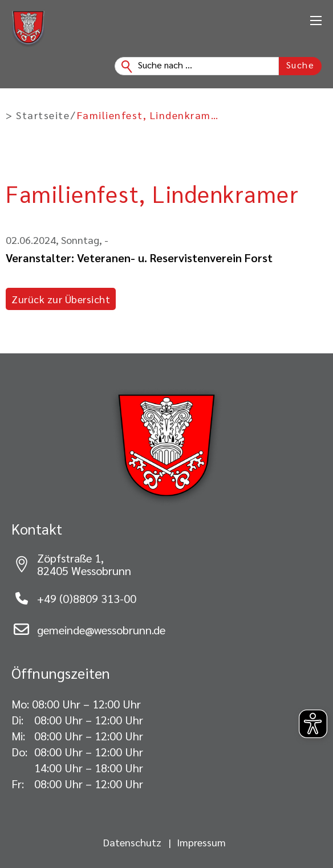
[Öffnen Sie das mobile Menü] (316, 21)
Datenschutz (132, 842)
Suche (300, 65)
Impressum (201, 842)
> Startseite (38, 115)
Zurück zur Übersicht (61, 299)
